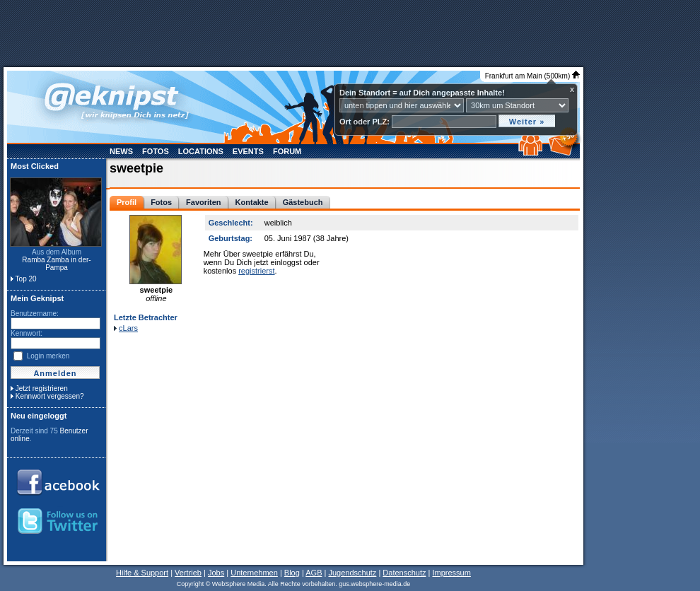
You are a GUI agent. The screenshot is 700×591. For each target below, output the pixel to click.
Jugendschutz (352, 573)
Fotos (156, 151)
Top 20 (26, 279)
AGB (314, 573)
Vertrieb (188, 573)
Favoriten (204, 202)
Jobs (216, 573)
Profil (127, 202)
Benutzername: (35, 314)
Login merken (48, 356)
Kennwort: (27, 333)
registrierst (256, 271)
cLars (128, 328)
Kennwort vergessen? (50, 396)
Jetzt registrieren (42, 388)
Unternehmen (254, 573)
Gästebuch (303, 202)
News (121, 151)
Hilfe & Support (142, 573)
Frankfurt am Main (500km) (532, 76)
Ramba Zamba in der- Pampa (56, 264)
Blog (292, 573)
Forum (287, 151)
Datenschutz (404, 573)
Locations (201, 151)
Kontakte (252, 202)
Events (248, 151)
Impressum (451, 573)
